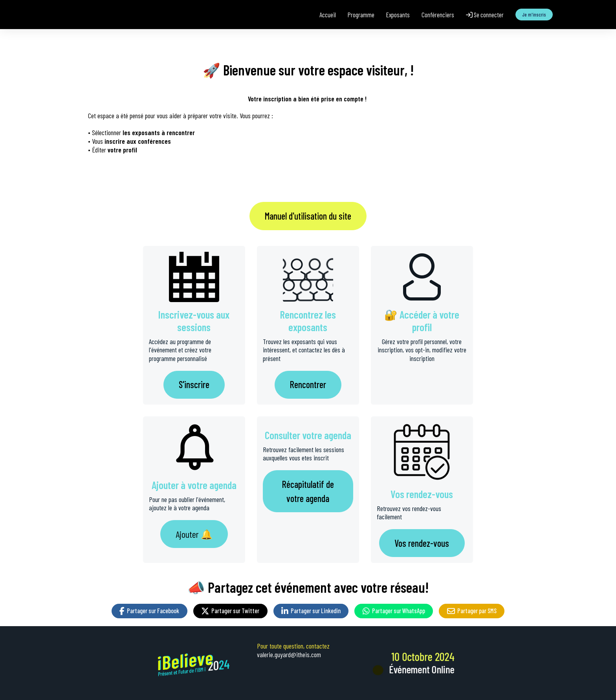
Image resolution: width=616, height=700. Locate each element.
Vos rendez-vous (422, 543)
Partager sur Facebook (149, 611)
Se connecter (485, 15)
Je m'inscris (534, 15)
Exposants (398, 15)
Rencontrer (308, 384)
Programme (361, 15)
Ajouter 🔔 (194, 534)
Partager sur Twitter (230, 611)
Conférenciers (438, 15)
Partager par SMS (472, 611)
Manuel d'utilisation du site (308, 216)
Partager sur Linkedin (311, 611)
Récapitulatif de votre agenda (308, 491)
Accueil (328, 15)
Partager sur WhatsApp (394, 611)
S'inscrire (194, 384)
